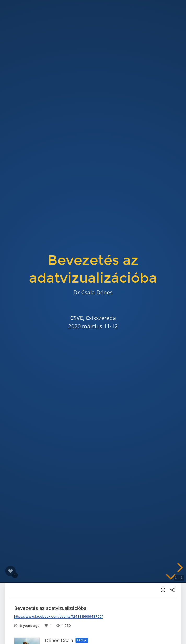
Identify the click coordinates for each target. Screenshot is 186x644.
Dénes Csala (59, 640)
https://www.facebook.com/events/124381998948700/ (59, 616)
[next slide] (179, 568)
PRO (80, 640)
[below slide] (171, 578)
